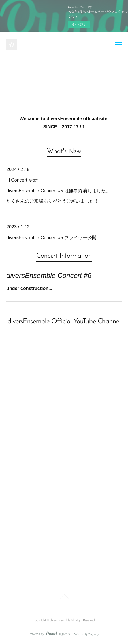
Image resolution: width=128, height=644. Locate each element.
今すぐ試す (79, 24)
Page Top (64, 597)
